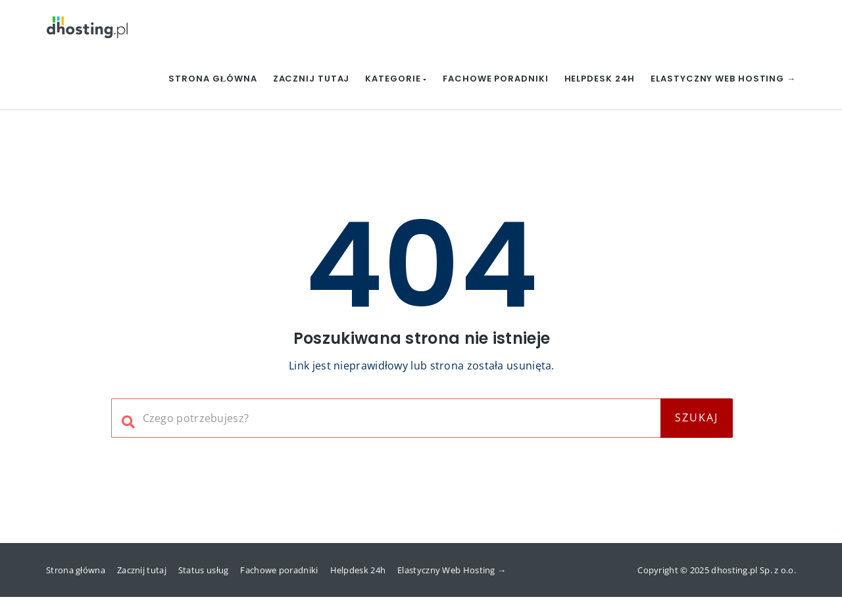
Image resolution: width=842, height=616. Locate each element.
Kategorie (396, 79)
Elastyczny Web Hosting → (723, 79)
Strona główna (212, 79)
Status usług (204, 570)
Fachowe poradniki (495, 79)
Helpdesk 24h (600, 79)
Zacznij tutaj (311, 79)
